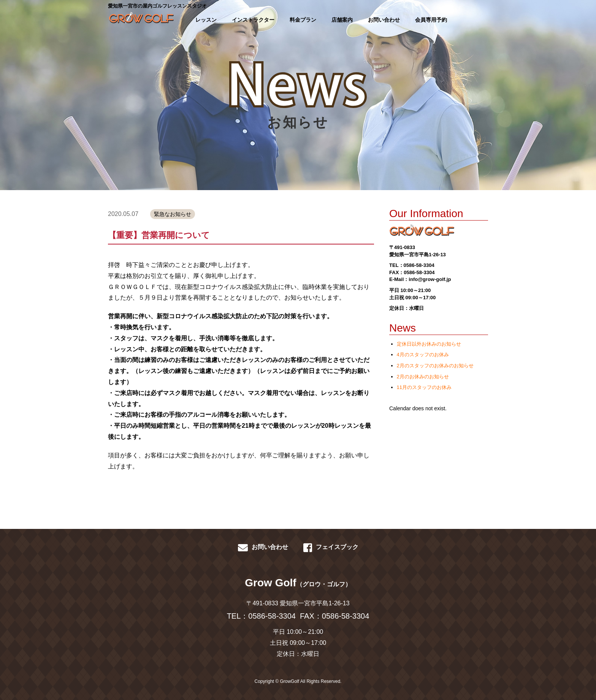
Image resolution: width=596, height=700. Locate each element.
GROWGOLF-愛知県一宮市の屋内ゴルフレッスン (140, 19)
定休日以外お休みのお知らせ (429, 344)
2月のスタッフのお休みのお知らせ (435, 366)
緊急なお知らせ (173, 214)
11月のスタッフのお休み (424, 387)
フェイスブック (331, 548)
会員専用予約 (431, 20)
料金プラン (303, 20)
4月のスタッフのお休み (423, 355)
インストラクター (253, 20)
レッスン (206, 20)
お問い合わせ (384, 20)
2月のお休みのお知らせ (423, 377)
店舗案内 (342, 20)
